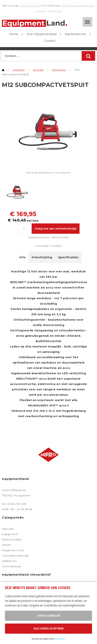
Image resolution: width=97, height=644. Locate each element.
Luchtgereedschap (15, 556)
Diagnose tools (13, 550)
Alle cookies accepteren (49, 628)
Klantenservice (76, 34)
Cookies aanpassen (48, 616)
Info (23, 257)
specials (38, 70)
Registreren (55, 11)
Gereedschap (12, 566)
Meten (7, 545)
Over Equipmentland (42, 34)
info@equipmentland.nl (78, 6)
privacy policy (60, 639)
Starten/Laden (12, 539)
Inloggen (41, 11)
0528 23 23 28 (30, 6)
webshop (19, 70)
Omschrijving (42, 257)
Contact (50, 41)
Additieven (9, 561)
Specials (8, 529)
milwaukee (59, 70)
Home (14, 34)
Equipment (10, 534)
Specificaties (68, 257)
